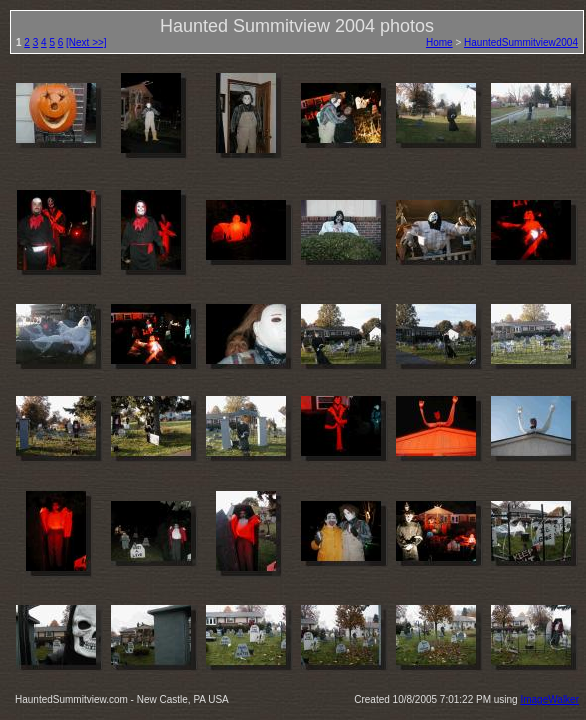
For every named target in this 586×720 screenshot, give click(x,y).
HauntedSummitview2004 (521, 42)
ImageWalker (549, 699)
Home (439, 42)
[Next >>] (86, 42)
